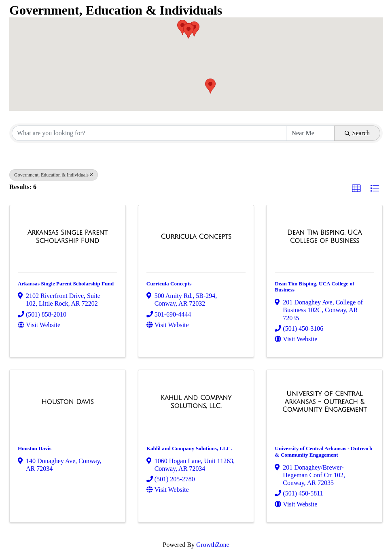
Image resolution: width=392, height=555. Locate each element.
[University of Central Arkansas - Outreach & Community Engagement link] (324, 402)
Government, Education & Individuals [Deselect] (54, 175)
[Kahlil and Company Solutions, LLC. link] (196, 402)
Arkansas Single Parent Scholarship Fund (66, 284)
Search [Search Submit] (357, 133)
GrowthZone (213, 545)
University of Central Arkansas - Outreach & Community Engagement (323, 452)
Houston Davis (35, 448)
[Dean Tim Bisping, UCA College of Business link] (324, 237)
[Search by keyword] (149, 133)
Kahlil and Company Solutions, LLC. (189, 448)
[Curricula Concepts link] (196, 237)
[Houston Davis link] (68, 402)
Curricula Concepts (169, 284)
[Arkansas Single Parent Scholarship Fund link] (68, 237)
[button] (210, 86)
